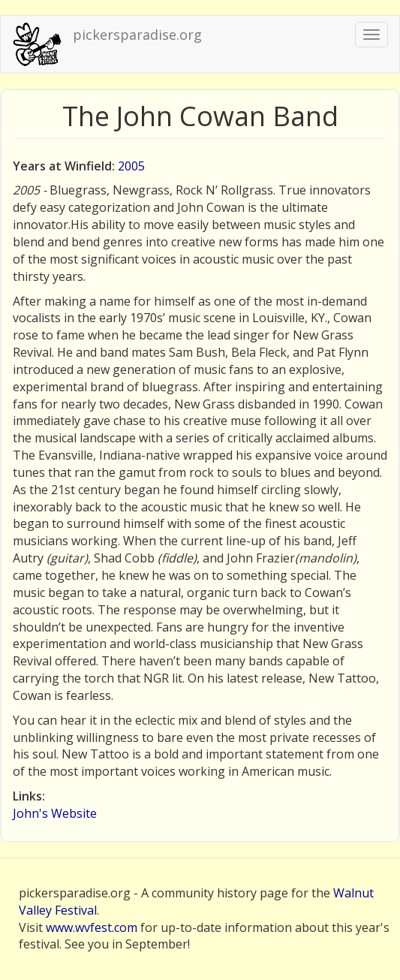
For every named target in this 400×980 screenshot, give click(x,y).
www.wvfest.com (92, 927)
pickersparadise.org (137, 35)
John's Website (55, 813)
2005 (131, 166)
